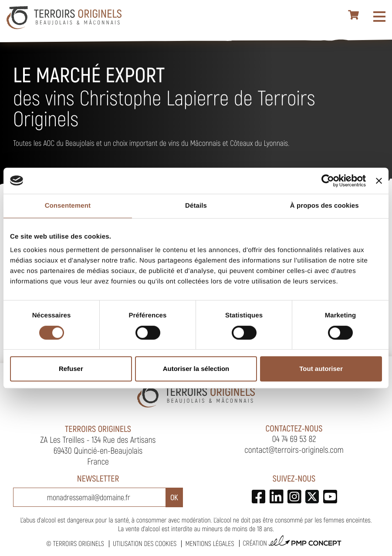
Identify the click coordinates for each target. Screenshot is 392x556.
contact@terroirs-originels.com (294, 449)
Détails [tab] (196, 206)
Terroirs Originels (78, 544)
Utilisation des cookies (145, 544)
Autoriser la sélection (196, 369)
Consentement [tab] (68, 206)
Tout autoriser (321, 369)
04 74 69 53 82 (294, 438)
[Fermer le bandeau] (379, 181)
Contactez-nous (294, 428)
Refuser (71, 369)
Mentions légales (210, 544)
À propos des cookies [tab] (324, 206)
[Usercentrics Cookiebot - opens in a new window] (328, 181)
